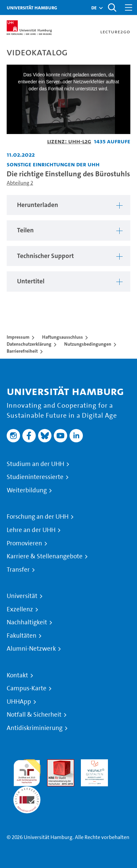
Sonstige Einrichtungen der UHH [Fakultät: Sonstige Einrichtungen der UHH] (53, 164)
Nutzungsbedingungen (88, 344)
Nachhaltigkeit (27, 622)
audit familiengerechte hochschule (27, 771)
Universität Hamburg (32, 7)
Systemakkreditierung (27, 790)
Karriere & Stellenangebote (45, 556)
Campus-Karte (27, 688)
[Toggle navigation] (129, 7)
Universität (22, 596)
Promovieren (24, 543)
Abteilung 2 (20, 183)
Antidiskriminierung (35, 728)
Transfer (18, 570)
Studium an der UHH (35, 464)
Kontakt (17, 675)
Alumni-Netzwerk (31, 649)
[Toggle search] (112, 7)
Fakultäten (22, 636)
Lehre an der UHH (31, 530)
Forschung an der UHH (38, 517)
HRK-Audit (93, 763)
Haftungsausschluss (62, 337)
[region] (68, 205)
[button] (94, 8)
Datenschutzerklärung (29, 344)
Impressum (18, 337)
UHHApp (19, 702)
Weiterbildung (27, 490)
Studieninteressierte (35, 477)
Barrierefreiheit (22, 351)
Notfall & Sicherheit (34, 715)
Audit (53, 763)
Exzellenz (20, 609)
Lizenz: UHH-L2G (69, 141)
